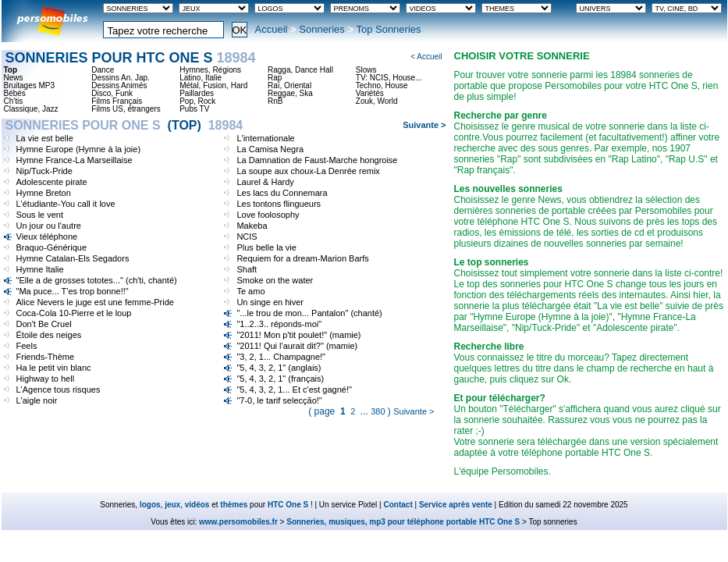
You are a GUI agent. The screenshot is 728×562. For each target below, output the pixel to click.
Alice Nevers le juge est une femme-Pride (95, 302)
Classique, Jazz (31, 109)
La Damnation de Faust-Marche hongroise (317, 160)
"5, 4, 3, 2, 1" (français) (280, 379)
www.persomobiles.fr (238, 522)
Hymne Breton (44, 193)
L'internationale (265, 138)
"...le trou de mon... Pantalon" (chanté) (309, 313)
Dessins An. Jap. (120, 78)
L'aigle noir (37, 400)
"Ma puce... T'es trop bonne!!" (73, 291)
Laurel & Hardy (265, 182)
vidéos (197, 505)
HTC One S (288, 505)
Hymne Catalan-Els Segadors (73, 258)
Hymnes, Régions (210, 70)
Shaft (247, 269)
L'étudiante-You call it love (66, 204)
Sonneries (322, 29)
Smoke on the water (275, 280)
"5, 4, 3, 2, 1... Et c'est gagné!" (294, 389)
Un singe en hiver (270, 302)
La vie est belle (45, 138)
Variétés (370, 94)
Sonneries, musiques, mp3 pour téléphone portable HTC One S (403, 522)
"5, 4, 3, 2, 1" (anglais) (279, 368)
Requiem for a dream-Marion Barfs (302, 258)
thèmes (234, 505)
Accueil (272, 29)
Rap (275, 78)
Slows (366, 70)
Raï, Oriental (289, 86)
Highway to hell (46, 379)
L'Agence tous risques (59, 389)
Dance (103, 70)
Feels (27, 346)
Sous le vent (40, 215)
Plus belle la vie (266, 247)
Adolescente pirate (52, 182)
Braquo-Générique (52, 247)
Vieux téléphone (47, 237)
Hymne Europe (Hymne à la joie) (79, 149)
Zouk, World (377, 101)
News (14, 78)
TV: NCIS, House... (389, 78)
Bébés (15, 94)
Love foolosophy (268, 215)
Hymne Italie (40, 269)
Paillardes (197, 94)
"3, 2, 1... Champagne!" (281, 357)
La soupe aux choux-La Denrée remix (308, 171)
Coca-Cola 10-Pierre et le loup (74, 313)
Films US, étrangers (126, 109)
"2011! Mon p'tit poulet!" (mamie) (298, 335)
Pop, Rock (197, 101)
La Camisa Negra (270, 149)
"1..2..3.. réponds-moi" (279, 324)
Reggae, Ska (290, 94)
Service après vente (456, 505)
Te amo (250, 291)
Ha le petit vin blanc (54, 368)
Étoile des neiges (49, 335)
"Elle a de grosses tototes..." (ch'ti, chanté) (97, 280)
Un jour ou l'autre (49, 226)
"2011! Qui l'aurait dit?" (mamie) (297, 346)
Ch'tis (14, 101)
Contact (398, 505)
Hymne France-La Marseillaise (75, 160)
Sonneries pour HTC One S (131, 58)
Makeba (252, 226)
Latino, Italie (201, 78)
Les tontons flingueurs (279, 204)
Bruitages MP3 (30, 86)
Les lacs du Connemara (282, 193)
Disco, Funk (112, 94)
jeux (172, 505)
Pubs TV (194, 109)
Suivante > (424, 125)
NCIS (247, 237)
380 (378, 411)
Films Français (117, 101)
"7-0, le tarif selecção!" (279, 400)
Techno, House (382, 86)
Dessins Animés (119, 86)
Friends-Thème (46, 357)
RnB (275, 101)
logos (150, 505)
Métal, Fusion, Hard (213, 86)
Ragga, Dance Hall (300, 70)
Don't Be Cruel (44, 324)
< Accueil (426, 57)
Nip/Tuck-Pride (44, 171)
